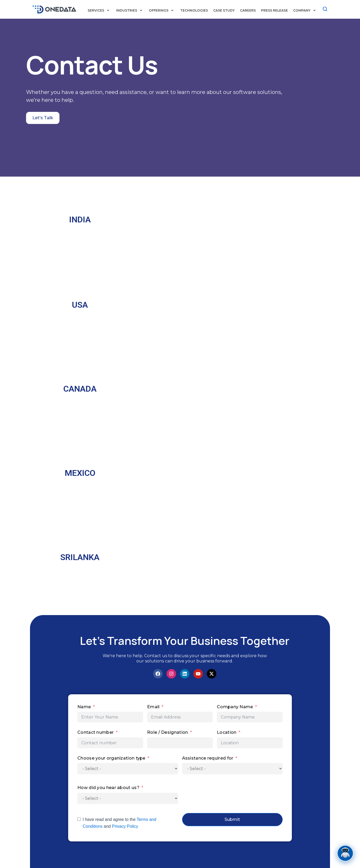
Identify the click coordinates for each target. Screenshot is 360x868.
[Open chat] (345, 853)
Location (227, 733)
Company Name (235, 707)
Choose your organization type (111, 758)
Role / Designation (167, 733)
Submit (232, 820)
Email (153, 707)
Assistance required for (208, 758)
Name (84, 707)
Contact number (96, 733)
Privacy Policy (125, 827)
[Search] (325, 9)
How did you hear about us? (108, 788)
